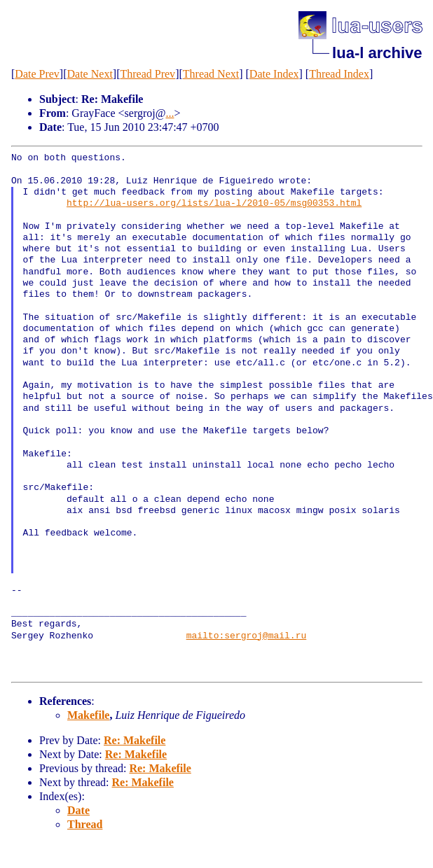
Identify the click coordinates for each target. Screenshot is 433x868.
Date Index (274, 74)
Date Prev (37, 74)
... (170, 113)
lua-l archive (377, 53)
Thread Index (339, 74)
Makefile (88, 715)
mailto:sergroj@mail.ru (247, 636)
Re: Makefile (135, 740)
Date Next (90, 74)
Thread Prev (147, 74)
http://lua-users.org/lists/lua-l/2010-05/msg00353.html (214, 204)
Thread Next (211, 74)
